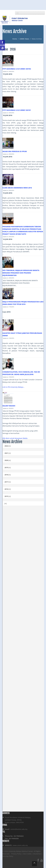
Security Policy (8, 856)
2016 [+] (8, 489)
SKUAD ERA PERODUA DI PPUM (15, 151)
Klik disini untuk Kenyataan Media (15, 438)
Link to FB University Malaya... (13, 387)
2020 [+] (8, 460)
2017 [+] (8, 482)
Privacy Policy (16, 854)
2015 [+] (8, 496)
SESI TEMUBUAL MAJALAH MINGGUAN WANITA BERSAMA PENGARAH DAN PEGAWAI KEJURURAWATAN (21, 273)
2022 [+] (8, 446)
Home (15, 39)
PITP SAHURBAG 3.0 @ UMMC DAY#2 (17, 69)
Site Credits (27, 854)
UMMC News (24, 39)
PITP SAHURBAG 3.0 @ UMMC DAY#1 (17, 110)
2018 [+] (8, 475)
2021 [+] (8, 453)
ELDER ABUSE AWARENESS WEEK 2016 (17, 188)
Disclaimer (37, 854)
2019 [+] (8, 467)
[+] (6, 503)
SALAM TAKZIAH (9, 406)
